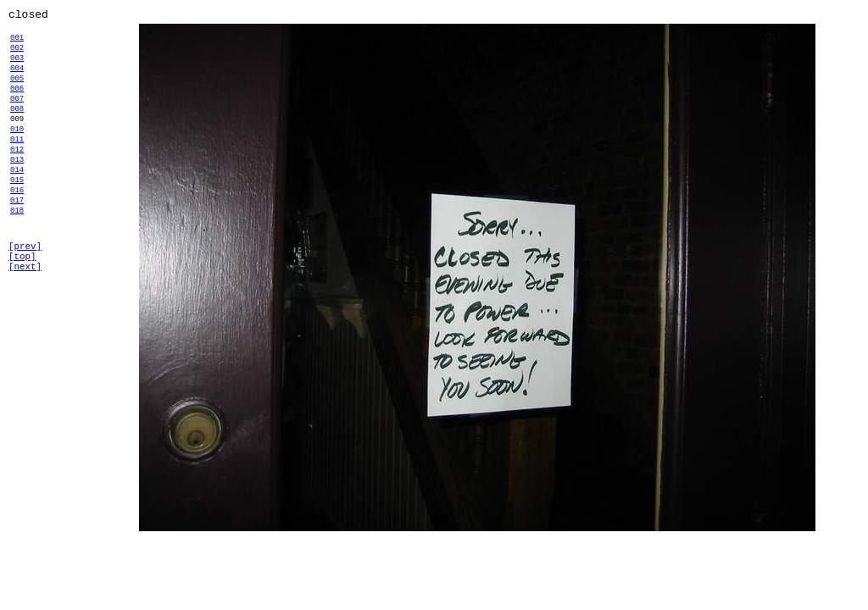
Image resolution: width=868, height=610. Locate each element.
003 (17, 67)
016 (17, 233)
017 (17, 245)
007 (17, 118)
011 (17, 169)
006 (17, 105)
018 (17, 258)
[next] (25, 324)
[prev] (25, 299)
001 (17, 42)
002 (17, 55)
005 (17, 93)
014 (17, 207)
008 (17, 131)
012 (17, 182)
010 (17, 156)
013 (17, 194)
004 (17, 80)
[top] (22, 311)
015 (17, 220)
